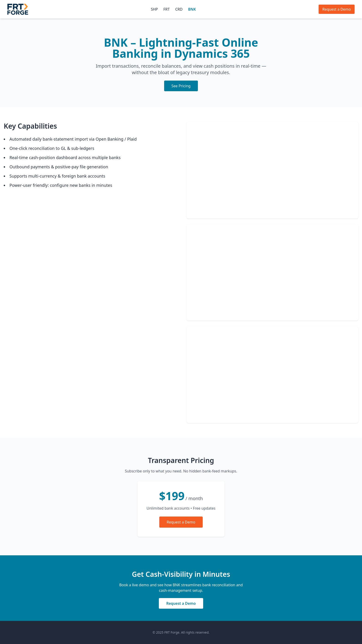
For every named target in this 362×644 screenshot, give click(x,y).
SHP (154, 9)
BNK (192, 9)
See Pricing (181, 86)
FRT (167, 9)
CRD (179, 9)
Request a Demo (337, 9)
